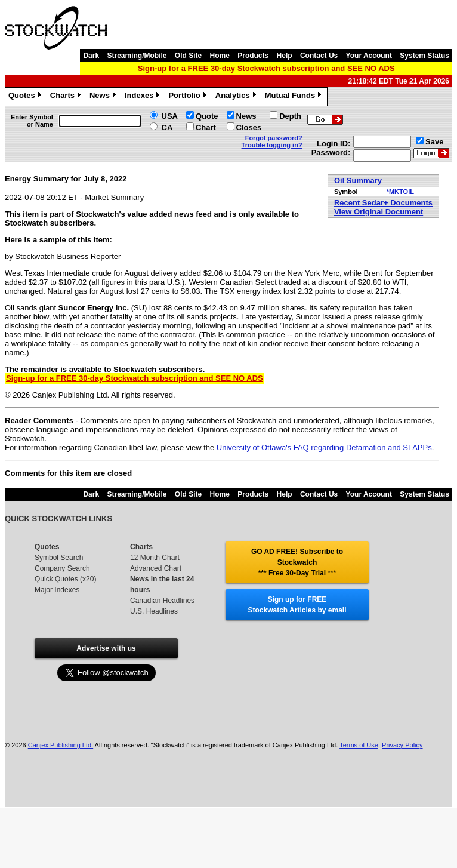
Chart (206, 127)
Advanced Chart (156, 568)
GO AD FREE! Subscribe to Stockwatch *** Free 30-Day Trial (297, 562)
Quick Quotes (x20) (65, 579)
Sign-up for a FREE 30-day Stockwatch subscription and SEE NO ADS (266, 68)
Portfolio (189, 97)
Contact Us (319, 56)
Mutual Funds (295, 97)
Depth (290, 116)
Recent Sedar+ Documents (383, 203)
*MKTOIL (400, 192)
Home (220, 56)
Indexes (143, 97)
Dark (91, 56)
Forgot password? (274, 138)
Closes (249, 127)
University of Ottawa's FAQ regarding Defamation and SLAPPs (324, 447)
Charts (67, 97)
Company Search (62, 568)
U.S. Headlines (154, 611)
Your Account (369, 56)
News (104, 97)
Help (285, 56)
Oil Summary (358, 181)
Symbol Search (59, 558)
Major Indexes (57, 590)
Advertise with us (106, 648)
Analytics (237, 97)
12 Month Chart (155, 558)
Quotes (26, 97)
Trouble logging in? (272, 145)
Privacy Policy (402, 745)
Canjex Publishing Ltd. (61, 745)
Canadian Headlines (162, 601)
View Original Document (379, 212)
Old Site (188, 56)
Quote (207, 116)
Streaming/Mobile (137, 56)
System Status (424, 56)
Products (253, 56)
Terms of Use (359, 745)
